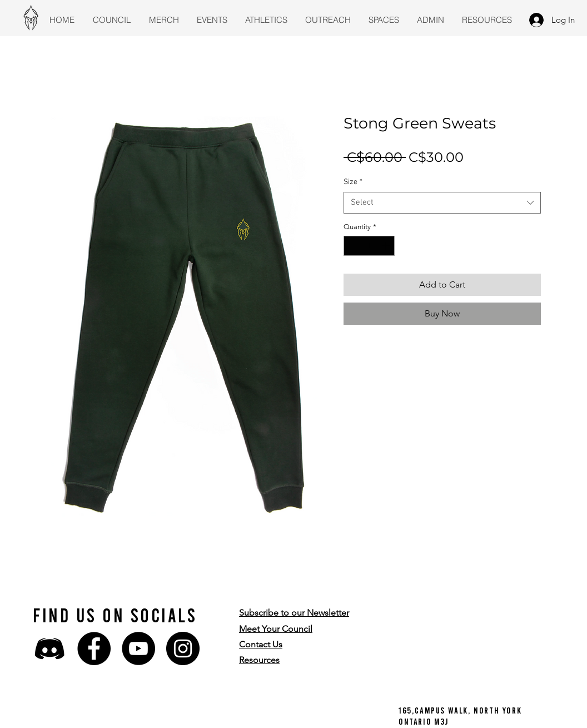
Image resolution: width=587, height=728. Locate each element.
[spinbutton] (369, 246)
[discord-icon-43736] (49, 648)
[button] (294, 613)
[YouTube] (138, 648)
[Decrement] (352, 246)
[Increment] (387, 246)
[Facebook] (94, 648)
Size (353, 182)
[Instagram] (183, 648)
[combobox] (442, 203)
